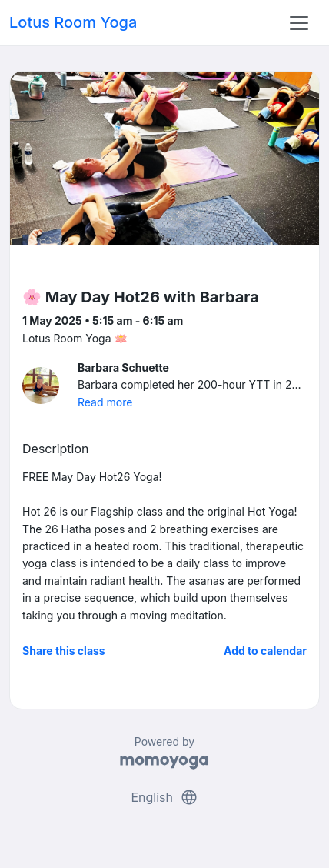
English (164, 797)
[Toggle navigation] (299, 23)
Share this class (64, 651)
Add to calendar (265, 651)
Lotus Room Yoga (73, 22)
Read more (105, 402)
